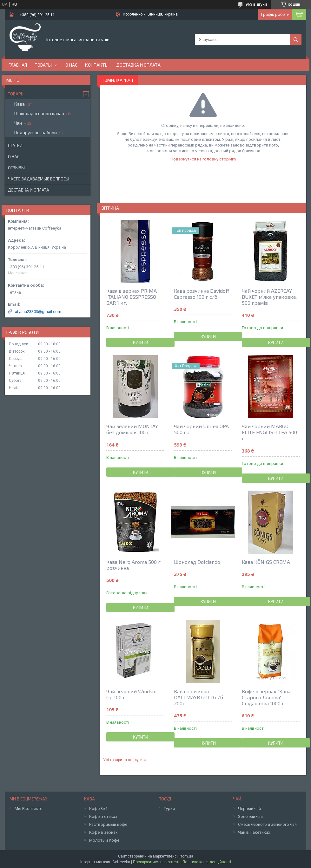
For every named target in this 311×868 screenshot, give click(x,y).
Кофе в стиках (103, 816)
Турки (169, 809)
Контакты (97, 65)
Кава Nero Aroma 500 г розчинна (133, 565)
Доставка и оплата (138, 65)
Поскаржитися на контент (156, 862)
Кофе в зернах (103, 832)
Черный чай (249, 809)
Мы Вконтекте (28, 809)
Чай (18, 123)
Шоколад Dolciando (197, 562)
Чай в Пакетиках (254, 832)
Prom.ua (186, 856)
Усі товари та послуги (123, 760)
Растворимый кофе (108, 824)
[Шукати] (296, 40)
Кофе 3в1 (98, 809)
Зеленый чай (250, 816)
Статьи (15, 146)
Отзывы (16, 168)
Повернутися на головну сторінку (203, 159)
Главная (18, 65)
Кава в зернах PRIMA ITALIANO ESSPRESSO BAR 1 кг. (132, 297)
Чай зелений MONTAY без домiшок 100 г (132, 429)
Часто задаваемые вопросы (39, 179)
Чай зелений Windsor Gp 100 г (132, 694)
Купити (141, 343)
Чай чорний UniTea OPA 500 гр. (201, 429)
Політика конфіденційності (207, 862)
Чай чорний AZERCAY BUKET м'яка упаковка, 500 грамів (269, 297)
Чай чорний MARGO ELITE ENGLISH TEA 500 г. (269, 432)
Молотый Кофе (104, 840)
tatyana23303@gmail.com (37, 312)
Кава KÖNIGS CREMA (266, 562)
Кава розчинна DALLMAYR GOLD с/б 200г (199, 697)
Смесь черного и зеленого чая (267, 824)
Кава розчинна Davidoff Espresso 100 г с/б (202, 294)
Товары (43, 65)
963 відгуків (257, 4)
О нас (71, 65)
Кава (20, 104)
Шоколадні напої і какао (39, 113)
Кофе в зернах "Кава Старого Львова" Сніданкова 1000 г (266, 697)
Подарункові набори (36, 132)
